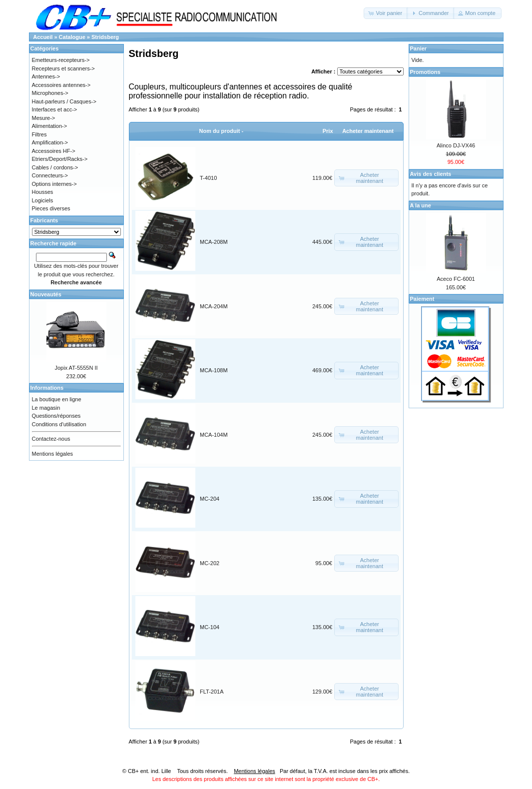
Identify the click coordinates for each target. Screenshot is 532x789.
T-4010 (208, 178)
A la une (421, 205)
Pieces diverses (51, 208)
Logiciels (43, 200)
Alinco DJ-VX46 (456, 145)
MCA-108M (214, 370)
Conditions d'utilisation (59, 424)
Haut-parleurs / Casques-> (64, 101)
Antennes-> (46, 76)
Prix (328, 131)
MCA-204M (214, 306)
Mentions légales (53, 454)
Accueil (43, 37)
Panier (419, 48)
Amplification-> (50, 142)
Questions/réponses (56, 416)
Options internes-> (54, 184)
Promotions (425, 72)
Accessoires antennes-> (61, 85)
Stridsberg (105, 37)
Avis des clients (431, 174)
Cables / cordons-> (55, 167)
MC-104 (210, 627)
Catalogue (72, 37)
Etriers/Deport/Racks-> (60, 159)
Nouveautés (46, 294)
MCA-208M (214, 242)
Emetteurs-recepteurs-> (61, 60)
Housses (43, 192)
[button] (386, 13)
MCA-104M (214, 435)
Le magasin (46, 408)
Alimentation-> (50, 126)
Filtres (39, 134)
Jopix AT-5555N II (76, 368)
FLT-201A (212, 692)
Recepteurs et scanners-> (63, 68)
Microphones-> (50, 93)
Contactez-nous (51, 439)
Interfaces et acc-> (55, 109)
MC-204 (210, 499)
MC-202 (210, 563)
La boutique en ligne (57, 399)
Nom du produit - (222, 131)
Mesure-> (44, 118)
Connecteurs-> (50, 175)
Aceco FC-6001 (456, 279)
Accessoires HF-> (54, 151)
